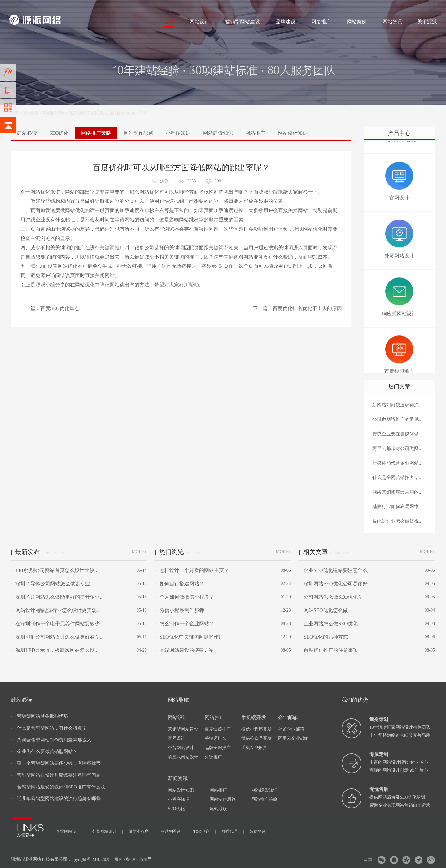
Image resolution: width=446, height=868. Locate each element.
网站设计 (54, 7)
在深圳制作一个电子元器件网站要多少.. (57, 624)
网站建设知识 (218, 133)
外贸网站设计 (181, 748)
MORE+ (139, 552)
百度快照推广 (218, 729)
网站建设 (16, 7)
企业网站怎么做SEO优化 (328, 624)
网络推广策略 (54, 113)
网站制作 (35, 7)
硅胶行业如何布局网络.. (397, 507)
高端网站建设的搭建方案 (185, 650)
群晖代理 (233, 831)
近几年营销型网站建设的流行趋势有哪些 (56, 799)
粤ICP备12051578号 (133, 859)
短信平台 (258, 831)
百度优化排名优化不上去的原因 (307, 308)
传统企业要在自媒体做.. (397, 434)
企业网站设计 (71, 831)
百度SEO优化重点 (60, 308)
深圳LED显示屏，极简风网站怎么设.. (54, 650)
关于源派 (427, 22)
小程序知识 (178, 133)
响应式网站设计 (183, 757)
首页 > (17, 113)
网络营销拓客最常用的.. (397, 492)
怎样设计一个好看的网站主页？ (192, 570)
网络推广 (74, 7)
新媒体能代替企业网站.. (397, 463)
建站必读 (27, 133)
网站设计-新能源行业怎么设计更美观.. (55, 610)
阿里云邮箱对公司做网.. (397, 448)
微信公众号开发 (256, 738)
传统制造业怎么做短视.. (397, 521)
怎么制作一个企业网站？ (185, 624)
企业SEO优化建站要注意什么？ (338, 570)
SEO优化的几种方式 (323, 637)
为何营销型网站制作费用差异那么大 (51, 740)
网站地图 (430, 7)
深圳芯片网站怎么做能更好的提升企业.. (57, 597)
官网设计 (177, 738)
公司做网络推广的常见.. (397, 419)
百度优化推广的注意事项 (329, 650)
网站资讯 (392, 22)
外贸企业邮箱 (291, 729)
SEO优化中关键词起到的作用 (189, 637)
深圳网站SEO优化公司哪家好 (333, 584)
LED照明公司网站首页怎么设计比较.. (54, 570)
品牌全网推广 (218, 748)
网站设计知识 (293, 133)
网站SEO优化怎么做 (323, 610)
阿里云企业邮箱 (293, 738)
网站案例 (357, 22)
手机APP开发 (254, 748)
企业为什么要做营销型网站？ (44, 752)
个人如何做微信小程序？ (185, 597)
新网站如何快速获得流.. (397, 405)
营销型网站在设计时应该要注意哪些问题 (56, 775)
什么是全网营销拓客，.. (397, 478)
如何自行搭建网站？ (180, 584)
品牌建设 (286, 22)
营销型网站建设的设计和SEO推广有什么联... (60, 787)
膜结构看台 (174, 831)
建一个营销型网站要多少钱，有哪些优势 (56, 763)
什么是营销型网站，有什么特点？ (49, 728)
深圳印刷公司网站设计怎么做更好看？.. (57, 637)
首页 (169, 22)
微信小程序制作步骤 (180, 610)
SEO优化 (59, 133)
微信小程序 (142, 831)
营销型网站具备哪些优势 (40, 716)
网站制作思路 (138, 133)
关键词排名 (216, 738)
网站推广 (255, 133)
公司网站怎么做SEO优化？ (331, 597)
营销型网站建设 (243, 22)
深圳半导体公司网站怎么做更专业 (50, 584)
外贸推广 (213, 757)
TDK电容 (204, 831)
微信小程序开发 (256, 729)
